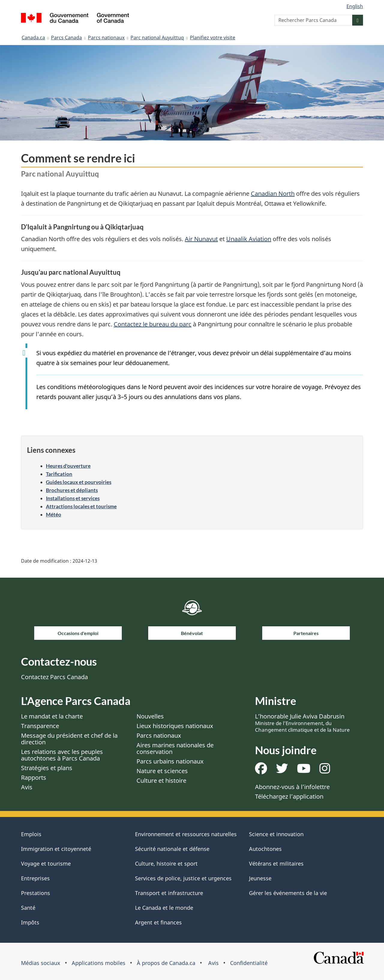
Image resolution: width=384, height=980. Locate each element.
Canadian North (273, 194)
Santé (28, 908)
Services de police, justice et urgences (183, 878)
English (355, 6)
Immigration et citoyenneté (56, 849)
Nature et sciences (162, 771)
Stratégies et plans (47, 768)
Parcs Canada (66, 38)
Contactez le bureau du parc (153, 324)
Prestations (36, 893)
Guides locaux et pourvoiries (79, 482)
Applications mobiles (99, 963)
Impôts (30, 922)
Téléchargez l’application (289, 796)
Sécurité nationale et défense (172, 849)
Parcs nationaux (106, 38)
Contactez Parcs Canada (54, 677)
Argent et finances (158, 922)
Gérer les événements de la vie (288, 893)
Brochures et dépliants (72, 490)
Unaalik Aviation (249, 239)
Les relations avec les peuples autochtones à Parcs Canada (62, 755)
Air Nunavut (201, 239)
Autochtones (265, 849)
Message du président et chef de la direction (69, 739)
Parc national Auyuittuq (157, 38)
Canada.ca (33, 38)
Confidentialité (249, 963)
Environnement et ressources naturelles (186, 834)
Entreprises (35, 878)
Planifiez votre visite (213, 38)
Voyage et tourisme (46, 864)
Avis (27, 787)
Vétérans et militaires (276, 864)
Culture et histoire (161, 780)
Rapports (34, 777)
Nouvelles (150, 716)
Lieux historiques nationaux (175, 726)
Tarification (59, 474)
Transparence (40, 726)
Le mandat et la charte (52, 716)
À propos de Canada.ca (166, 963)
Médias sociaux (41, 963)
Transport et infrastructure (169, 893)
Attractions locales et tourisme (81, 506)
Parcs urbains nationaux (170, 761)
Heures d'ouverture (68, 466)
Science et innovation (276, 834)
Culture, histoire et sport (166, 864)
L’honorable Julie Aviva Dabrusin (302, 723)
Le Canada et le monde (164, 908)
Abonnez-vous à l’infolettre (292, 787)
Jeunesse (260, 878)
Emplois (31, 834)
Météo (54, 514)
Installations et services (73, 498)
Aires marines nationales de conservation (175, 748)
